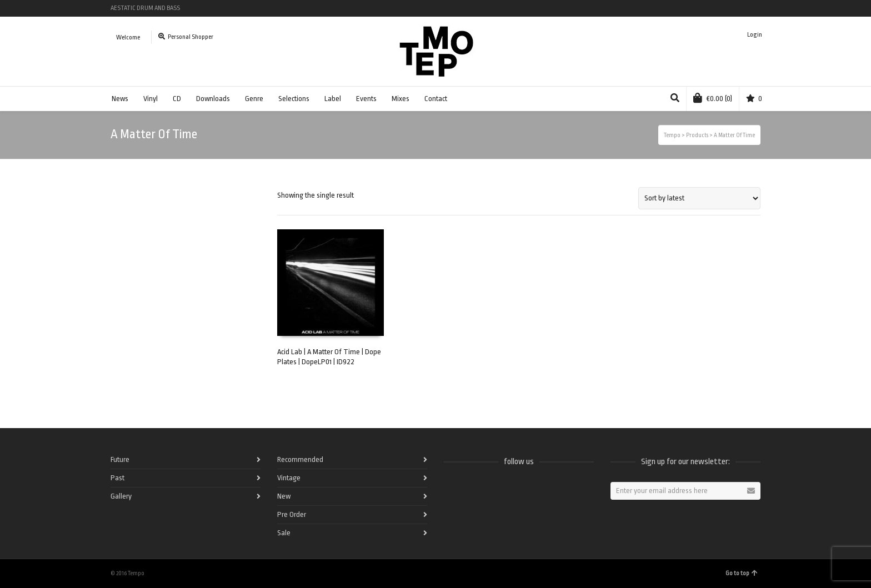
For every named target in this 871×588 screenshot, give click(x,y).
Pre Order (292, 514)
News (120, 99)
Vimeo (727, 8)
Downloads (213, 99)
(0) (713, 98)
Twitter (711, 8)
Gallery (121, 496)
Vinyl (151, 99)
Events (366, 99)
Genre (254, 99)
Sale (284, 533)
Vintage (289, 478)
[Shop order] (699, 198)
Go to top (742, 573)
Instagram (743, 8)
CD (177, 99)
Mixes (401, 99)
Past (117, 478)
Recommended (300, 459)
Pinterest (759, 8)
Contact (436, 99)
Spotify (695, 8)
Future (120, 459)
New (284, 496)
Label (333, 99)
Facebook (679, 8)
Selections (294, 99)
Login (755, 35)
